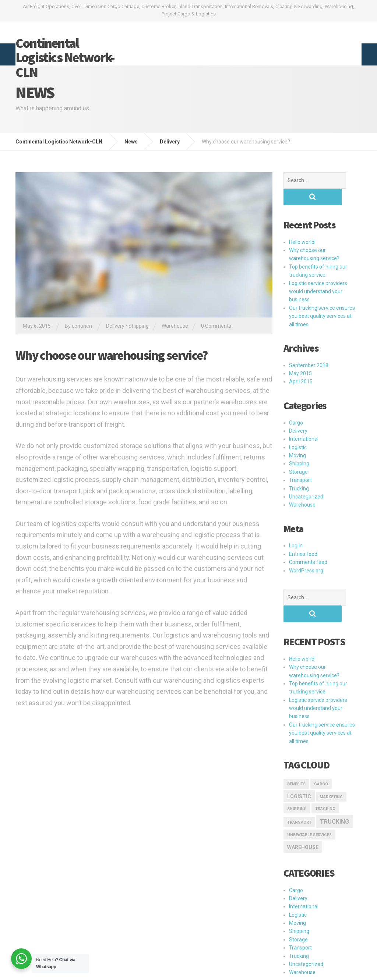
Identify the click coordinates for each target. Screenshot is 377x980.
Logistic (298, 431)
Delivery (115, 326)
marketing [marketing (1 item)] (331, 764)
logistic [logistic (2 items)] (299, 763)
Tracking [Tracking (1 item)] (325, 776)
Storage (298, 455)
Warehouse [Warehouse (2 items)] (303, 814)
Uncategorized (306, 480)
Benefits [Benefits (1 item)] (296, 751)
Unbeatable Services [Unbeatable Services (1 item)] (309, 802)
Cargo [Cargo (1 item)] (321, 751)
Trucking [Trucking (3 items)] (334, 789)
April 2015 (301, 365)
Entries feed (303, 537)
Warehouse (175, 326)
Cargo (296, 406)
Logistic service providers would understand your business (318, 275)
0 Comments (216, 326)
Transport (300, 464)
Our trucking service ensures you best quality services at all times (322, 300)
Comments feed (308, 546)
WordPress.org (306, 554)
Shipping (139, 326)
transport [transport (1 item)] (299, 789)
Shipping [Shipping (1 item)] (297, 776)
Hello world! (302, 226)
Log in (296, 529)
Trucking (299, 472)
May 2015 (300, 357)
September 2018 (309, 349)
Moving (297, 439)
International (304, 422)
